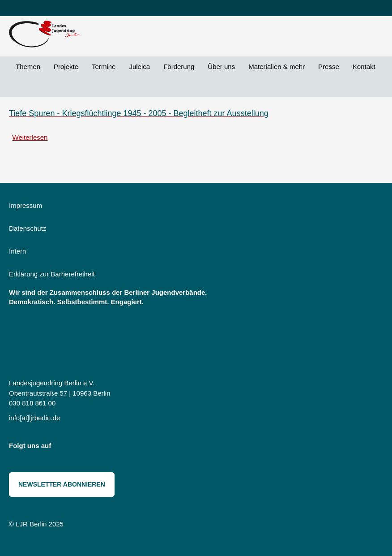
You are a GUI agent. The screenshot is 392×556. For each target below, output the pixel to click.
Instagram (64, 448)
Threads (104, 448)
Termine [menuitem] (104, 67)
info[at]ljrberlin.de (34, 418)
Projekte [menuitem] (66, 67)
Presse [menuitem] (329, 67)
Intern (17, 251)
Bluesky (84, 448)
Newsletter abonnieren (62, 484)
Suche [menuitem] (16, 87)
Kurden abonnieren (13, 157)
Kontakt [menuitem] (364, 67)
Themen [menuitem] (28, 67)
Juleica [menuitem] (139, 67)
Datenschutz (28, 228)
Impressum (26, 205)
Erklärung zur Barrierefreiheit (52, 274)
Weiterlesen (30, 137)
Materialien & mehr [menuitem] (277, 67)
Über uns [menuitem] (221, 67)
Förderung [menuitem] (179, 67)
